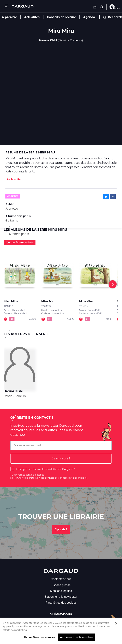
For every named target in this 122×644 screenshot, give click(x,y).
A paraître (9, 17)
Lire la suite (13, 179)
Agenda (89, 17)
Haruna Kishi (48, 40)
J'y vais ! (61, 529)
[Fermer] (116, 626)
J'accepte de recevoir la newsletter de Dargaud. (45, 469)
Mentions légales (61, 591)
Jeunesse (13, 196)
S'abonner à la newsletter (61, 597)
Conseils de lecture (61, 17)
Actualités (32, 17)
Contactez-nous (61, 579)
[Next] (113, 284)
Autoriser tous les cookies (77, 639)
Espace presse (61, 585)
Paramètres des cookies (61, 603)
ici (86, 478)
